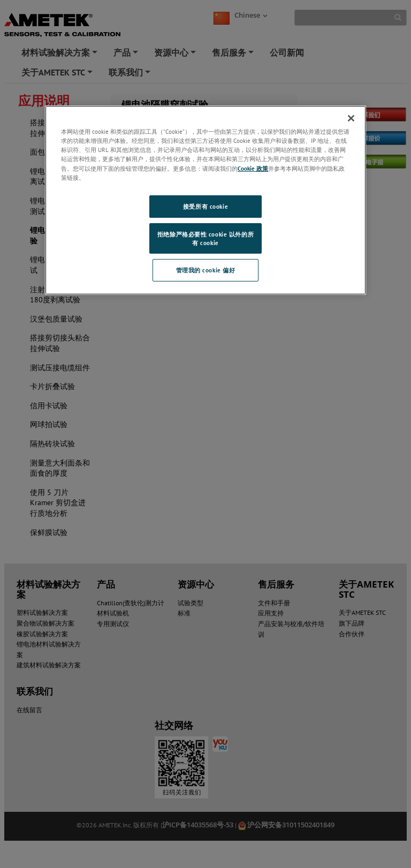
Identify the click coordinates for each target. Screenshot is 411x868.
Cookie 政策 (253, 168)
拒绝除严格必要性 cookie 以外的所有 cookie (205, 238)
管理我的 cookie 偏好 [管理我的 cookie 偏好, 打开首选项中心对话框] (206, 270)
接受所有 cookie (205, 206)
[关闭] (351, 118)
